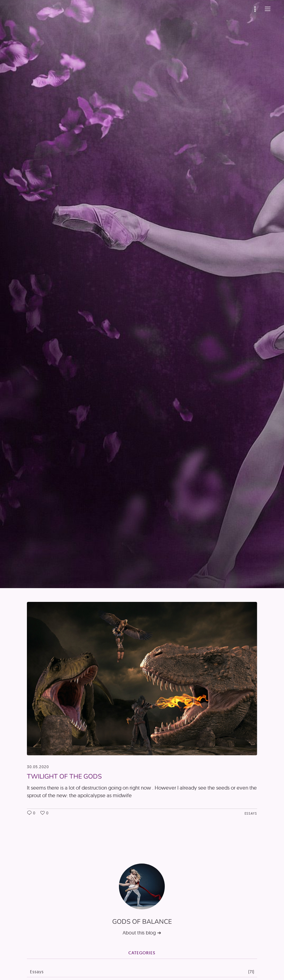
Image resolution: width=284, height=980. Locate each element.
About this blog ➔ (142, 933)
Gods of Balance (142, 922)
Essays (251, 813)
